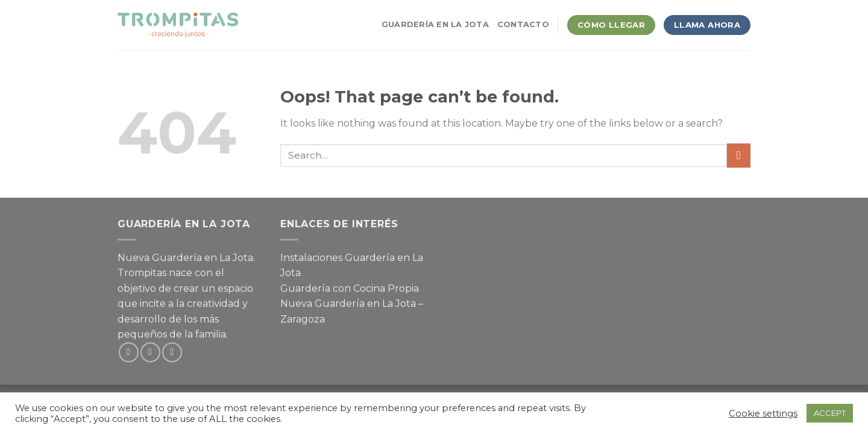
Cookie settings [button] (763, 414)
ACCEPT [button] (830, 413)
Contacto (523, 24)
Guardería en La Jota (435, 24)
